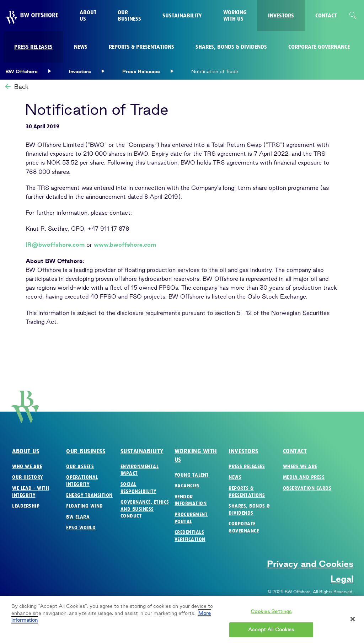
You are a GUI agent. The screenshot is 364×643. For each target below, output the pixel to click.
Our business (86, 451)
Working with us (196, 456)
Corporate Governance (244, 527)
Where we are (300, 467)
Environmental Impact (140, 470)
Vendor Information (191, 500)
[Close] (353, 622)
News (235, 477)
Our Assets (80, 467)
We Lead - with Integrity (31, 492)
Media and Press (304, 477)
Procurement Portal (191, 518)
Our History (28, 477)
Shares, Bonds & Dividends (249, 510)
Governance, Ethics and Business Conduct (145, 509)
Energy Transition (89, 495)
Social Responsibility (138, 488)
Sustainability (142, 451)
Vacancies (187, 486)
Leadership (26, 506)
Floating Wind (85, 506)
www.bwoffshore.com (125, 245)
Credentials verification (190, 536)
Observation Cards (307, 488)
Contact (295, 451)
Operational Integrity (82, 481)
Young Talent (192, 475)
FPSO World (81, 528)
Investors (243, 451)
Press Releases (247, 467)
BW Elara (78, 517)
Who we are (27, 467)
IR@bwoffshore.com (55, 245)
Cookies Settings (271, 614)
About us (26, 451)
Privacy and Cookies (310, 564)
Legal (342, 579)
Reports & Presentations (247, 492)
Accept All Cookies (271, 632)
